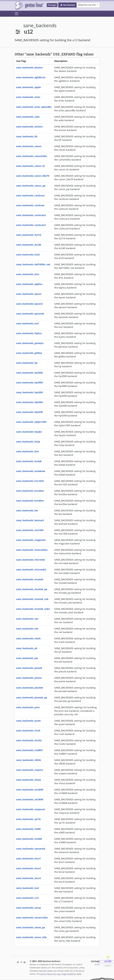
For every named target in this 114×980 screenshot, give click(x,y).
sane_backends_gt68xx (29, 353)
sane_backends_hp (27, 363)
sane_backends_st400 (28, 829)
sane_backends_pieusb (29, 668)
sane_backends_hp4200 (29, 392)
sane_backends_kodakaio (31, 471)
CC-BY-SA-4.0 (79, 971)
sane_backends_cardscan (30, 195)
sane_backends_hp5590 (29, 412)
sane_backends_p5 (27, 648)
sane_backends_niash (28, 638)
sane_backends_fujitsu (29, 333)
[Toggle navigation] (16, 14)
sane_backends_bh (27, 136)
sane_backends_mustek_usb (32, 599)
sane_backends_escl (27, 323)
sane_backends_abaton (29, 67)
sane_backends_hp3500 (29, 373)
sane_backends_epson (29, 294)
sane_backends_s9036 (29, 760)
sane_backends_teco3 (28, 878)
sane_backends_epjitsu (29, 284)
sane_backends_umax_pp (31, 927)
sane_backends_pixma (29, 678)
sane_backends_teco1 (28, 858)
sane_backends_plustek (30, 688)
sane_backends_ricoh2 (29, 740)
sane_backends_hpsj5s (29, 432)
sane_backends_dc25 (28, 255)
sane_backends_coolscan (30, 205)
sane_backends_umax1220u (32, 918)
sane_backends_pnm (28, 707)
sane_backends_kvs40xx (30, 501)
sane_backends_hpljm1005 (31, 422)
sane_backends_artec (28, 97)
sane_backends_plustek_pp (32, 697)
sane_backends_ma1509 (30, 530)
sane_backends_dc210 (29, 235)
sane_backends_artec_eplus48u (34, 107)
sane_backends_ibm (28, 451)
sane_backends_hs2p (28, 442)
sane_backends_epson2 (29, 304)
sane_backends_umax (29, 908)
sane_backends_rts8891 (30, 750)
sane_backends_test (28, 888)
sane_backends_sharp (29, 780)
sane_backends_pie (27, 658)
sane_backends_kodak (29, 461)
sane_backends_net (27, 629)
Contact (95, 961)
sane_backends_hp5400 (29, 402)
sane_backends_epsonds (30, 314)
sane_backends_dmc (28, 274)
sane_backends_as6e (28, 117)
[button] (67, 5)
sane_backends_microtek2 (31, 569)
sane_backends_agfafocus (31, 77)
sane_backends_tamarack (31, 849)
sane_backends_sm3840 (30, 799)
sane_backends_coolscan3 (31, 225)
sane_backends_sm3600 (30, 790)
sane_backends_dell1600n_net (33, 264)
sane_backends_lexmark (30, 520)
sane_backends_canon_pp (31, 186)
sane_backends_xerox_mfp (31, 937)
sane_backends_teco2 (28, 868)
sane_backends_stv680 (29, 839)
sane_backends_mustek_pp (32, 589)
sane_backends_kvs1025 (30, 481)
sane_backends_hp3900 (29, 382)
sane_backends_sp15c (29, 819)
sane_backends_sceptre (30, 770)
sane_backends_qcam (28, 721)
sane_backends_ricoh (28, 730)
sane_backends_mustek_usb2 (33, 609)
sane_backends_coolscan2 (31, 215)
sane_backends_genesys (30, 343)
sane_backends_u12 (27, 898)
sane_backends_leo (27, 510)
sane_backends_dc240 (29, 245)
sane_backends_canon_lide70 (33, 176)
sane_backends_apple (28, 87)
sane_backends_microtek (31, 560)
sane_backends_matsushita (32, 550)
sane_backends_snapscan (31, 809)
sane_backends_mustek (30, 579)
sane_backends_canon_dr (31, 166)
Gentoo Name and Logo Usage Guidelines (58, 974)
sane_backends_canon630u (32, 156)
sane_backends (40, 25)
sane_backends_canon (29, 146)
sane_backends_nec (27, 619)
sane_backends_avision (29, 127)
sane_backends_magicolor (31, 540)
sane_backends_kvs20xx (30, 491)
